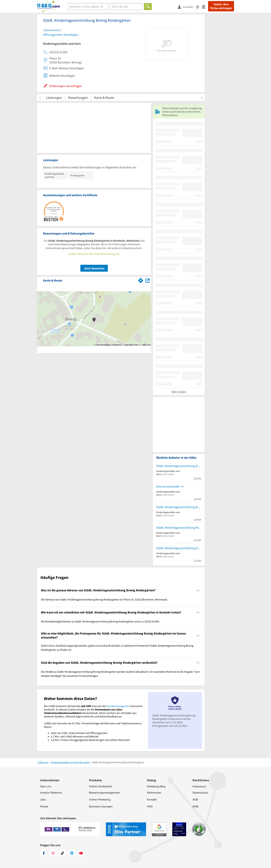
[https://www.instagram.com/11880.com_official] (53, 853)
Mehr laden (179, 392)
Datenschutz (200, 793)
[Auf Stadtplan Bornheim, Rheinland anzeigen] (148, 280)
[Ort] (126, 7)
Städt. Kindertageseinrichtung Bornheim (179, 466)
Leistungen (54, 97)
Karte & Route (104, 97)
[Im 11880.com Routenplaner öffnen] (141, 280)
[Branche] (88, 7)
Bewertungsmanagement (105, 793)
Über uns (45, 786)
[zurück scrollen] (40, 97)
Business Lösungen (101, 806)
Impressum (199, 786)
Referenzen (154, 793)
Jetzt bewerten (94, 268)
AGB (195, 800)
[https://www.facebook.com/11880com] (44, 853)
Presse (44, 806)
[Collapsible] (198, 590)
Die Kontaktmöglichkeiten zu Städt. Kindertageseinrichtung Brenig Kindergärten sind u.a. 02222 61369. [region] (100, 621)
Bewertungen (78, 97)
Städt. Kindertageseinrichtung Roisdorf (179, 548)
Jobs (43, 800)
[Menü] (205, 7)
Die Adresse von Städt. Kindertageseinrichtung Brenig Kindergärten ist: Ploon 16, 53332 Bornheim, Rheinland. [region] (104, 599)
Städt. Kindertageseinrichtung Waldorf (179, 528)
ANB (195, 806)
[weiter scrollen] (202, 97)
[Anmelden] (187, 7)
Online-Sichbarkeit (101, 786)
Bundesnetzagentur (118, 706)
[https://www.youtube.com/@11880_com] (81, 853)
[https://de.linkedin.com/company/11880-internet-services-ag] (72, 853)
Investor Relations (51, 793)
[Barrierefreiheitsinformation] (199, 7)
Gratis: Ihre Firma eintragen (221, 6)
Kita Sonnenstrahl (168, 486)
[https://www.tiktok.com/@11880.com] (62, 853)
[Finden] (148, 7)
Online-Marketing (100, 800)
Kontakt (152, 800)
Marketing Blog (156, 786)
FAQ (150, 806)
